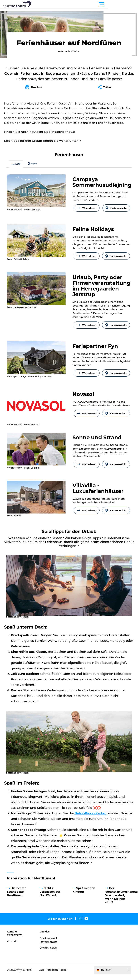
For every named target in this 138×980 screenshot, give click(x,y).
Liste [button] (17, 169)
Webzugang (49, 949)
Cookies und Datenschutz (49, 941)
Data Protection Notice (54, 971)
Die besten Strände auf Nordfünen (18, 893)
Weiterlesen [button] (87, 213)
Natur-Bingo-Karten (91, 814)
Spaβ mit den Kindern (84, 891)
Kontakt (14, 942)
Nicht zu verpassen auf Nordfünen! (50, 893)
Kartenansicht (116, 213)
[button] (85, 4)
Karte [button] (33, 169)
